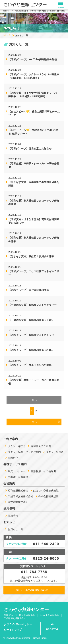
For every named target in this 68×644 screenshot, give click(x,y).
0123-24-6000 (46, 558)
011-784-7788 (34, 572)
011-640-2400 (46, 544)
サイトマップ (14, 630)
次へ (34, 422)
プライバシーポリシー (19, 624)
